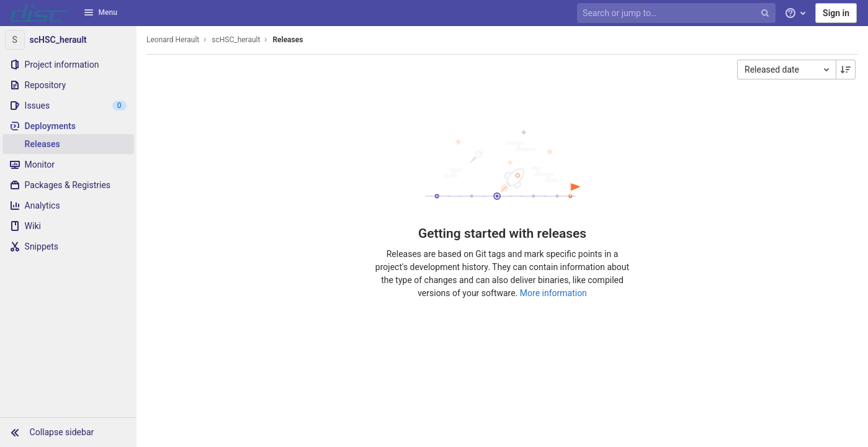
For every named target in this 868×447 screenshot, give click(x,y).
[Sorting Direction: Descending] (846, 70)
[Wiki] (68, 226)
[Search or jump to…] (678, 13)
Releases (288, 40)
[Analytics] (68, 205)
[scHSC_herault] (68, 40)
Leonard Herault (173, 40)
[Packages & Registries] (68, 185)
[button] (68, 432)
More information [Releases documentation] (553, 293)
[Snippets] (68, 246)
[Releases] (68, 144)
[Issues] (68, 106)
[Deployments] (68, 126)
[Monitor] (68, 165)
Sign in (836, 13)
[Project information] (68, 65)
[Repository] (68, 85)
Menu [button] (101, 12)
